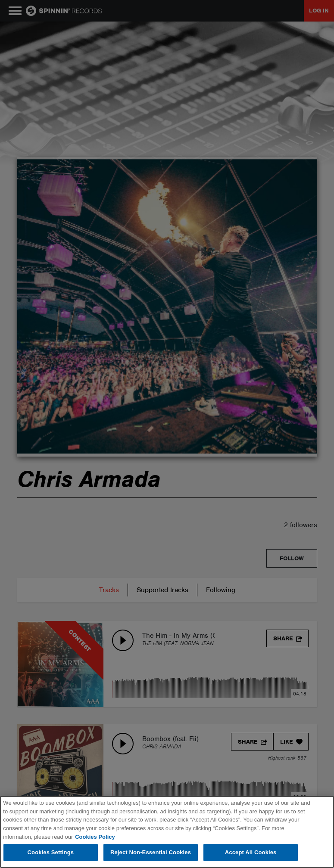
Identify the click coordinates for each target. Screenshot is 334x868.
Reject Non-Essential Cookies (151, 852)
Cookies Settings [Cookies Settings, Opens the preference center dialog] (51, 852)
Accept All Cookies (251, 852)
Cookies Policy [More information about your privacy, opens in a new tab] (95, 837)
